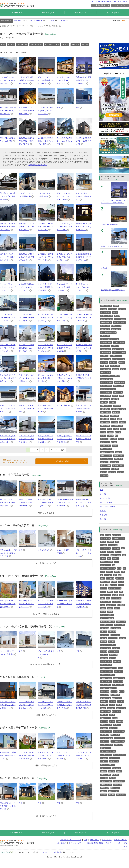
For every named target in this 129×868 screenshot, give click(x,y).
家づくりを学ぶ (113, 13)
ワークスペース (105, 469)
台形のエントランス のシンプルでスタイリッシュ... (8, 409)
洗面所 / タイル (121, 622)
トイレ (116, 562)
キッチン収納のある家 (107, 382)
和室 (116, 436)
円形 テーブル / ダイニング (108, 751)
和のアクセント (105, 442)
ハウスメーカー (36, 21)
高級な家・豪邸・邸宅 (107, 319)
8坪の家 (109, 429)
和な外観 (121, 439)
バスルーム (116, 558)
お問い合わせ (123, 2)
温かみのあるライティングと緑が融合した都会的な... (64, 287)
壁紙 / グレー (111, 708)
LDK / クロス (104, 705)
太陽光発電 (123, 422)
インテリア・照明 (116, 598)
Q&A (114, 2)
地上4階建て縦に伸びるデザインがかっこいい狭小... (84, 348)
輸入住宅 (123, 369)
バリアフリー (104, 356)
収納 (114, 565)
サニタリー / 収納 (119, 625)
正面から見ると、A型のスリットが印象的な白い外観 (8, 553)
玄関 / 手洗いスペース (107, 625)
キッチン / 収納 (113, 638)
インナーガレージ (105, 446)
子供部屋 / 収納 (118, 785)
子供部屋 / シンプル (106, 781)
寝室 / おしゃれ (116, 768)
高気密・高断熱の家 (106, 306)
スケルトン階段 (105, 582)
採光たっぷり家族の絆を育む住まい (113, 246)
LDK (123, 548)
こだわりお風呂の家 (119, 342)
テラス (103, 572)
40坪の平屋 (104, 472)
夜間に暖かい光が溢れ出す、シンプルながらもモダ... (46, 257)
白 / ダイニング (105, 741)
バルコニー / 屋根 (118, 681)
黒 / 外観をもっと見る (46, 816)
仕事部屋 (115, 595)
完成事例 (18, 21)
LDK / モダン (104, 701)
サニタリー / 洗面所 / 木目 (108, 622)
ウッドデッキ (108, 575)
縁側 (115, 575)
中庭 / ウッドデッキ (106, 662)
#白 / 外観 (11, 45)
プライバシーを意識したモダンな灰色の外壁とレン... (27, 439)
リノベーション (121, 846)
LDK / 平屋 (121, 701)
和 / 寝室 (119, 771)
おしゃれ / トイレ (105, 565)
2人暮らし (122, 362)
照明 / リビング (115, 735)
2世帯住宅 (103, 309)
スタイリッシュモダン (115, 588)
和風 (107, 585)
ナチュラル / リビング (107, 738)
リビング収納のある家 (107, 379)
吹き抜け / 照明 (105, 691)
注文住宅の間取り (105, 313)
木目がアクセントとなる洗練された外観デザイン (8, 806)
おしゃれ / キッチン (106, 755)
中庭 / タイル (117, 662)
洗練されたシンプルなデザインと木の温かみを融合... (27, 227)
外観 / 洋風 (104, 515)
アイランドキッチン (106, 456)
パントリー (104, 652)
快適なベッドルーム (118, 349)
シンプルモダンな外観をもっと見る (46, 664)
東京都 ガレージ (105, 399)
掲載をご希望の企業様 (95, 843)
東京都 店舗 (104, 402)
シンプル (121, 585)
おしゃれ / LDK (105, 695)
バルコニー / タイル (106, 678)
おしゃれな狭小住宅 (117, 426)
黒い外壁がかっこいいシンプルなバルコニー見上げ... (83, 287)
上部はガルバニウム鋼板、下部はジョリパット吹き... (46, 141)
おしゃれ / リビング (119, 731)
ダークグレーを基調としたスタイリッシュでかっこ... (8, 439)
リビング (103, 552)
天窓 (123, 572)
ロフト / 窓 (113, 658)
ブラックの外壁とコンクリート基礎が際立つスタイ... (27, 318)
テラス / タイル (119, 671)
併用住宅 (117, 316)
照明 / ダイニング (105, 748)
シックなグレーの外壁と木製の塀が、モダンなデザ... (46, 227)
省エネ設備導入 (105, 426)
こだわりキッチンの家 (107, 316)
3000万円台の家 (105, 329)
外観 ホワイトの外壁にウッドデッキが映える (83, 553)
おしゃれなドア (111, 605)
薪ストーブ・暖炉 (105, 602)
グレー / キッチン (115, 758)
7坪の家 (103, 429)
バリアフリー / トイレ (116, 356)
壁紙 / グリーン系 (105, 711)
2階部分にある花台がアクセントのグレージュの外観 (84, 318)
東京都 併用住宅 (105, 409)
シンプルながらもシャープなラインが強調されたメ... (8, 80)
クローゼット (116, 648)
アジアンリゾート (105, 466)
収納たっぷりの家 (105, 372)
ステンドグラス (117, 602)
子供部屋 (115, 446)
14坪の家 (103, 436)
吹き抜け (117, 572)
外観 (58, 107)
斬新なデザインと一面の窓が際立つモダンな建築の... (83, 604)
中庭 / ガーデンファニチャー (108, 668)
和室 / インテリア (113, 791)
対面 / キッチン (105, 555)
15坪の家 (110, 436)
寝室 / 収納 (112, 642)
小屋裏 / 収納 (104, 655)
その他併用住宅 (114, 462)
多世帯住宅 (119, 452)
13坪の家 (110, 432)
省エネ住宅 (114, 422)
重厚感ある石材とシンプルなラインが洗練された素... (27, 257)
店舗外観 (117, 608)
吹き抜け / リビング (106, 725)
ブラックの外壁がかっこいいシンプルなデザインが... (64, 318)
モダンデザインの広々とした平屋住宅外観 (27, 409)
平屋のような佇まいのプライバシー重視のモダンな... (64, 439)
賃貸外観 (103, 612)
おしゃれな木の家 (105, 396)
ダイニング (111, 552)
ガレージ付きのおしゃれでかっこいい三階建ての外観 (64, 196)
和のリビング (104, 439)
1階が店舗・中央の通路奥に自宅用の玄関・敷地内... (8, 111)
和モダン (114, 442)
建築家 (63, 21)
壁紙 (108, 598)
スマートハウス (105, 422)
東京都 (121, 396)
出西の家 (104, 268)
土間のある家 (115, 346)
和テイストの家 (115, 366)
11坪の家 (103, 432)
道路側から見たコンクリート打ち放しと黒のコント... (8, 257)
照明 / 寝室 (115, 775)
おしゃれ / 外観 (105, 498)
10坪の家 (123, 429)
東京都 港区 (116, 412)
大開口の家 (116, 369)
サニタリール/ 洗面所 (106, 562)
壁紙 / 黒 (103, 708)
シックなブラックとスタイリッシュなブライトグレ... (8, 287)
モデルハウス (113, 362)
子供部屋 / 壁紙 (105, 788)
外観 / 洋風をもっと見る (46, 765)
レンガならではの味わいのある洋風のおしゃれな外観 (27, 755)
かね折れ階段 (110, 578)
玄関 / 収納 (122, 638)
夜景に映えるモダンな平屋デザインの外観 (83, 378)
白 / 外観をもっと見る (46, 563)
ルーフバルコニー (105, 685)
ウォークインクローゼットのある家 (110, 376)
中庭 (124, 568)
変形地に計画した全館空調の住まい (113, 290)
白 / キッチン (104, 758)
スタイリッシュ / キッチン (108, 765)
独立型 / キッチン (116, 555)
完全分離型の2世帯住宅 (107, 452)
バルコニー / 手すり (119, 678)
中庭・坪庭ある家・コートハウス (110, 339)
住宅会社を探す (48, 13)
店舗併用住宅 (118, 459)
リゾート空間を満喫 (120, 319)
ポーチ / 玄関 (116, 548)
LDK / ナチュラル (105, 698)
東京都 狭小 (117, 406)
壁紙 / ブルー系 (121, 708)
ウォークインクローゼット (108, 568)
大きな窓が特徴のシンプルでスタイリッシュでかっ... (27, 287)
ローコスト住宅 (105, 326)
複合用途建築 (121, 605)
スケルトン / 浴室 (116, 628)
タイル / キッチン (105, 768)
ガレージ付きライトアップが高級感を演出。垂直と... (46, 80)
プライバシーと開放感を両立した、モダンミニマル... (46, 111)
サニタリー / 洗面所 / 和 (107, 618)
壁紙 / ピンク (104, 715)
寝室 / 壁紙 (112, 771)
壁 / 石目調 (120, 721)
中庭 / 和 (121, 668)
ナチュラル (113, 585)
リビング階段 (120, 578)
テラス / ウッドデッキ (107, 671)
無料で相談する (81, 13)
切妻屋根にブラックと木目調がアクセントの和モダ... (64, 705)
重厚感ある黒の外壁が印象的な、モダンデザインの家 (27, 141)
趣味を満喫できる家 (106, 342)
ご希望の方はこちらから (38, 165)
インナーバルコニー (118, 685)
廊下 (116, 592)
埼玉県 (119, 419)
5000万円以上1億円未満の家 (108, 332)
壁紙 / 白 (119, 705)
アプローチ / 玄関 (105, 548)
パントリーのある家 (106, 386)
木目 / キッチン (114, 761)
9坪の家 (116, 429)
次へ (63, 450)
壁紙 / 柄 (112, 715)
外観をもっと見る (46, 513)
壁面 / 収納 (104, 642)
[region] (46, 46)
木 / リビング (113, 728)
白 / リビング (104, 728)
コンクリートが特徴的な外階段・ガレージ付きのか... (27, 348)
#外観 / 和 (65, 45)
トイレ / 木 (104, 638)
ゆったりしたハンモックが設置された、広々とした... (64, 80)
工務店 (52, 21)
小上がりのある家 (105, 352)
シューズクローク (105, 648)
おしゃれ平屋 (104, 476)
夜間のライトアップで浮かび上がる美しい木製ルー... (64, 257)
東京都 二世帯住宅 (106, 412)
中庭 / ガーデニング (106, 665)
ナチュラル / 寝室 (105, 775)
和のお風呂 (113, 439)
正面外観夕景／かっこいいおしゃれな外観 (64, 604)
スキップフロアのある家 (119, 352)
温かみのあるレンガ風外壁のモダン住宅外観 (83, 439)
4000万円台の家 (116, 329)
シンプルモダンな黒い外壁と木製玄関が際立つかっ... (8, 378)
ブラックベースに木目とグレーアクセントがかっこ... (8, 348)
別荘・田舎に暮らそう (120, 322)
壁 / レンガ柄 (104, 721)
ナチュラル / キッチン (119, 755)
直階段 (103, 578)
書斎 (121, 592)
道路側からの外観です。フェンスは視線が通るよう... (83, 503)
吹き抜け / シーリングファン (108, 688)
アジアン (103, 592)
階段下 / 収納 (113, 655)
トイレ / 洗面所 (105, 628)
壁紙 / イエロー (116, 711)
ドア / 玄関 (104, 545)
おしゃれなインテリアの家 (108, 389)
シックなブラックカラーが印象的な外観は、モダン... (8, 227)
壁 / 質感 (112, 721)
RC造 (107, 366)
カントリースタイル (118, 466)
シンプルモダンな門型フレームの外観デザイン (83, 141)
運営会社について (121, 840)
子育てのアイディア (106, 449)
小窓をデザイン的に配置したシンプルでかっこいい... (46, 348)
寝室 (124, 555)
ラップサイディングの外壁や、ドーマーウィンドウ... (83, 755)
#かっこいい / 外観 (36, 45)
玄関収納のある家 (120, 382)
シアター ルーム (105, 346)
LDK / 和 (112, 705)
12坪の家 (118, 432)
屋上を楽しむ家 (118, 392)
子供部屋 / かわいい (119, 781)
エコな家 (115, 396)
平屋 (102, 366)
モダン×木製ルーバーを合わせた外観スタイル (84, 196)
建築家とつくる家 (116, 326)
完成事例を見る (16, 13)
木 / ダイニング (119, 745)
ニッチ (103, 605)
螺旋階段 (114, 582)
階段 (120, 575)
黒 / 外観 (103, 519)
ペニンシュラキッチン (107, 459)
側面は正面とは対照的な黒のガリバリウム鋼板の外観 (83, 705)
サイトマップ (107, 840)
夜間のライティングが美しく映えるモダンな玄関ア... (64, 378)
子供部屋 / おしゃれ (106, 785)
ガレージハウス (113, 309)
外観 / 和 (103, 511)
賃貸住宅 (115, 313)
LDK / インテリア (117, 698)
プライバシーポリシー (77, 843)
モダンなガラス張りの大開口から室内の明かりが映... (27, 80)
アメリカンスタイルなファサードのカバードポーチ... (46, 755)
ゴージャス (104, 588)
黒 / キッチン (104, 761)
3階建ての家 (104, 362)
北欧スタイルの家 (118, 386)
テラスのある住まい (106, 392)
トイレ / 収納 (112, 632)
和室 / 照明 (104, 791)
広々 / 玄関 (114, 691)
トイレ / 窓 (104, 632)
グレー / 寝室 (104, 778)
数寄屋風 (110, 592)
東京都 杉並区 (104, 416)
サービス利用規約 (60, 843)
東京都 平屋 (115, 399)
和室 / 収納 (112, 795)
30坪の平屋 (112, 472)
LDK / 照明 (113, 701)
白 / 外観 (103, 494)
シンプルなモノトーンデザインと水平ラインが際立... (46, 705)
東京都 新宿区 (114, 416)
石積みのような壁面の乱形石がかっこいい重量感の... (83, 80)
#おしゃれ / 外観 (22, 45)
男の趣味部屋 (115, 469)
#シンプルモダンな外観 (52, 45)
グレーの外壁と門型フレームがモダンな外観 (64, 141)
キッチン (118, 552)
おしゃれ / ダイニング (107, 745)
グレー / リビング (119, 738)
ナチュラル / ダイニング (118, 741)
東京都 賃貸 (112, 402)
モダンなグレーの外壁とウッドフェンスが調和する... (27, 378)
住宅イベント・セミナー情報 (116, 843)
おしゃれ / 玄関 (113, 545)
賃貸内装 (110, 608)
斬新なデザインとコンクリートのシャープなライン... (46, 503)
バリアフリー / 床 (105, 359)
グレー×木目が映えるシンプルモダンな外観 (46, 654)
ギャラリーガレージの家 (109, 225)
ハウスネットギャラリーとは (101, 2)
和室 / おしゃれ (115, 788)
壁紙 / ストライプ (105, 718)
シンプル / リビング (106, 731)
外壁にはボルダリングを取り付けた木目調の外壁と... (27, 503)
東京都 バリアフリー (106, 406)
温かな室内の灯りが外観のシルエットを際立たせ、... (83, 227)
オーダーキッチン (118, 456)
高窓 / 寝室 (113, 778)
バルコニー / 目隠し (106, 681)
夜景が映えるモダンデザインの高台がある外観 (46, 409)
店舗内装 (103, 608)
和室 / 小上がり (121, 795)
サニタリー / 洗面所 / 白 (107, 615)
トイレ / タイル (115, 635)
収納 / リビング (105, 735)
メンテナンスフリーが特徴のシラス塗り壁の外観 (64, 755)
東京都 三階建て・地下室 (118, 409)
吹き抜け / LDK (115, 695)
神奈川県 (113, 419)
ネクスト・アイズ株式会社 (52, 852)
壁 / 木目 (115, 718)
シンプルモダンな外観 (108, 507)
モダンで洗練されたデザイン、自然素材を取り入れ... (27, 705)
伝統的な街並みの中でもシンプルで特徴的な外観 (8, 196)
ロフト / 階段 (104, 658)
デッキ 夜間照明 (64, 405)
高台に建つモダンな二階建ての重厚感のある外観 (83, 409)
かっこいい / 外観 (106, 502)
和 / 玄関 (121, 691)
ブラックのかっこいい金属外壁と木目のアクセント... (8, 318)
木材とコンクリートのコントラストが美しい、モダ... (46, 604)
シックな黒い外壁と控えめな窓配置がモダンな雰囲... (46, 287)
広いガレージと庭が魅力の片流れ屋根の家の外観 (46, 378)
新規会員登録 (101, 5)
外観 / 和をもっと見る (46, 715)
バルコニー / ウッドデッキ (108, 675)
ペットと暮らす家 (105, 349)
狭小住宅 (116, 306)
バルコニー (110, 572)
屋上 (102, 585)
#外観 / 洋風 (75, 45)
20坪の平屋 (121, 472)
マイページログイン (120, 5)
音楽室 (103, 598)
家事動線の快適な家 (106, 322)
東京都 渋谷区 (104, 419)
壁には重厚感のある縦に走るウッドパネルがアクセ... (83, 257)
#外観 (3, 45)
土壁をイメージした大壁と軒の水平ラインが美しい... (46, 439)
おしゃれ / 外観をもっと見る (46, 614)
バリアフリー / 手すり (118, 359)
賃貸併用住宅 (104, 462)
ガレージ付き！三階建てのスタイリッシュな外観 (64, 348)
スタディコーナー (105, 595)
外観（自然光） (44, 550)
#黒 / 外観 (85, 45)
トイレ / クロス (105, 635)
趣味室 (121, 595)
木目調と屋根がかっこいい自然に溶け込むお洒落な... (46, 318)
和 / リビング (117, 725)
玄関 (117, 542)
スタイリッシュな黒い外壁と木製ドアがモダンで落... (64, 227)
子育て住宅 (122, 309)
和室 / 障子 (104, 795)
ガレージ (121, 582)
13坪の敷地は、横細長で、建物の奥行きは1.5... (8, 755)
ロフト (119, 568)
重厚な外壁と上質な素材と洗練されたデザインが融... (27, 111)
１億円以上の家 (105, 336)
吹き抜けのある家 (105, 369)
